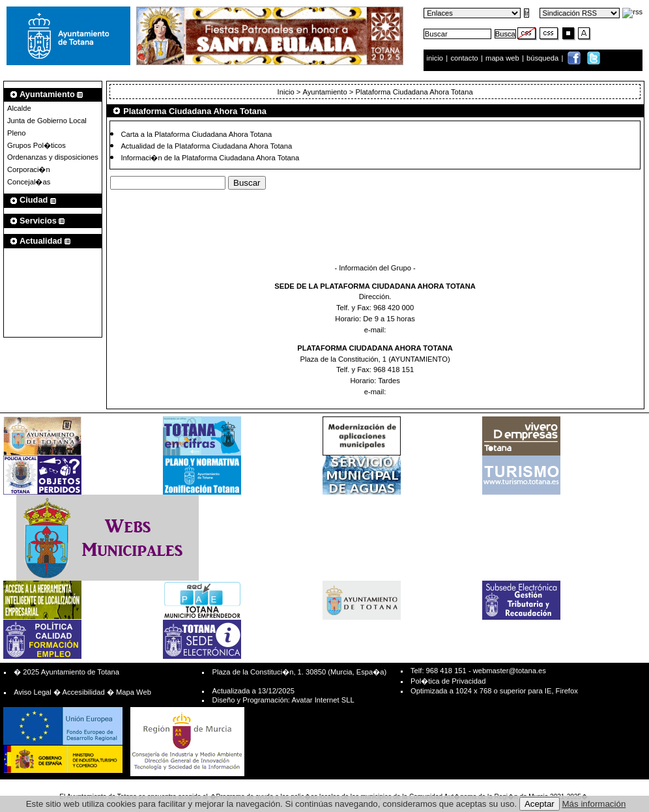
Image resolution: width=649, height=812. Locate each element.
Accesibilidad (83, 692)
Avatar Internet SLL (323, 700)
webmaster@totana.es (510, 671)
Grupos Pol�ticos (36, 145)
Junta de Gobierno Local (47, 121)
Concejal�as (29, 182)
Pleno (17, 133)
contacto (464, 58)
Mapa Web (134, 692)
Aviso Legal (33, 692)
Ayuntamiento (324, 92)
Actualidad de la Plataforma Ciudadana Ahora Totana (206, 145)
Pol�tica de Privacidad (448, 681)
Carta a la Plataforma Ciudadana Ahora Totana (196, 134)
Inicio (287, 92)
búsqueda (543, 58)
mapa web (503, 58)
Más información (594, 804)
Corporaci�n (29, 169)
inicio (436, 58)
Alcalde (19, 108)
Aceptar (540, 804)
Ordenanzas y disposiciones (53, 157)
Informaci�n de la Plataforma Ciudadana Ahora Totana (210, 158)
